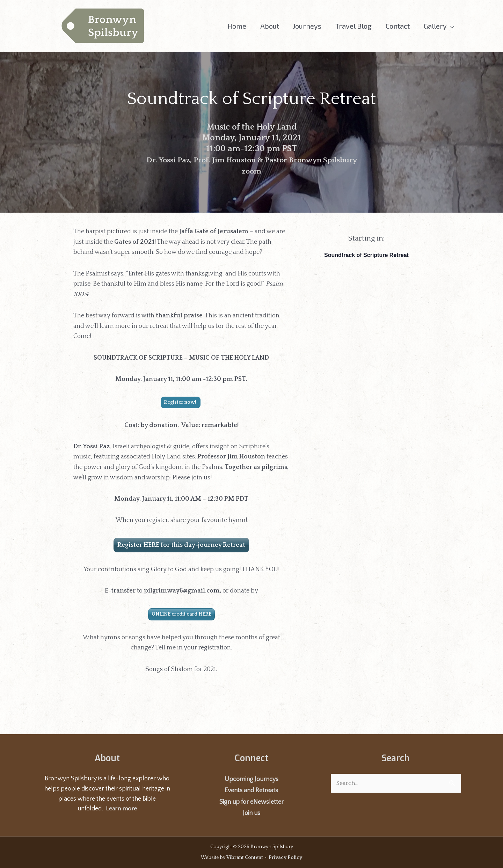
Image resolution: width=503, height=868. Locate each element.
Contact (398, 26)
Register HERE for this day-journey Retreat (181, 545)
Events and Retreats (251, 790)
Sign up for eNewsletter (251, 802)
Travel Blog (353, 26)
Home (237, 26)
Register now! (181, 402)
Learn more (121, 809)
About (270, 26)
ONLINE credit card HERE (181, 614)
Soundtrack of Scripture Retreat (366, 255)
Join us (251, 813)
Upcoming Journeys (251, 779)
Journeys (307, 26)
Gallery (435, 26)
